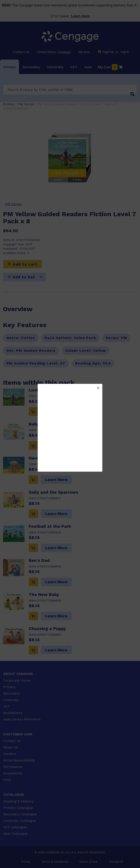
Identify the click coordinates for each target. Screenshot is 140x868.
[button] (98, 388)
